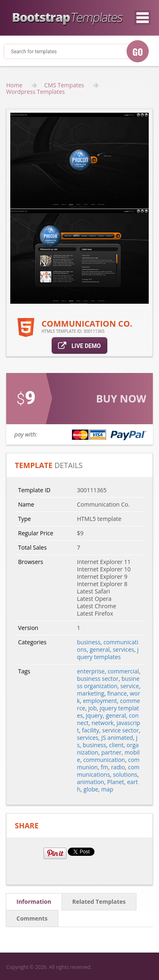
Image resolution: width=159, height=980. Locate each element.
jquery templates (108, 653)
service (130, 686)
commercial (123, 671)
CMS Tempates (64, 85)
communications (108, 771)
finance (117, 693)
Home (14, 85)
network (103, 723)
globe (91, 789)
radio (118, 767)
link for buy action (79, 409)
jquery (94, 715)
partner (112, 752)
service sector (121, 730)
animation (90, 782)
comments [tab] (32, 918)
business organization (108, 682)
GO (138, 52)
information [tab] (34, 902)
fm (104, 767)
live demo (79, 345)
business (89, 642)
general (100, 649)
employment (100, 701)
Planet (116, 782)
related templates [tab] (99, 902)
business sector (98, 679)
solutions (125, 774)
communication (104, 760)
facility (91, 730)
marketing (90, 693)
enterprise (91, 671)
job (93, 708)
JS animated (117, 738)
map (107, 789)
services (123, 649)
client (116, 745)
